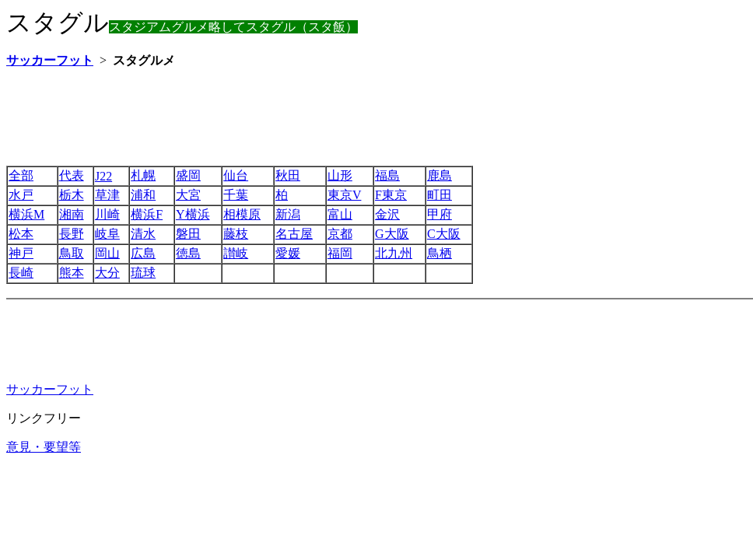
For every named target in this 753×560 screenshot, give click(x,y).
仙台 (236, 175)
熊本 (72, 273)
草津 (107, 195)
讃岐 (236, 253)
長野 (72, 234)
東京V (345, 195)
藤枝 (236, 234)
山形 (340, 175)
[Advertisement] (289, 117)
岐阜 (107, 234)
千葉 (236, 195)
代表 (72, 175)
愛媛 (288, 253)
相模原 (242, 214)
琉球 (143, 273)
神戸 (21, 253)
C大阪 (444, 234)
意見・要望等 (44, 447)
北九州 (394, 253)
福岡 (340, 253)
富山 (340, 214)
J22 (103, 176)
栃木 (72, 195)
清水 (143, 234)
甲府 (440, 214)
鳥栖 (440, 253)
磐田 (188, 234)
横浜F (147, 214)
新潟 (288, 214)
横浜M (26, 214)
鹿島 (440, 175)
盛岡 (188, 175)
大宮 (188, 195)
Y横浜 (193, 214)
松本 (21, 234)
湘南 (72, 214)
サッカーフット (50, 389)
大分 (107, 273)
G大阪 (392, 234)
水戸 (21, 195)
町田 (440, 195)
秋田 (288, 175)
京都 (340, 234)
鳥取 (72, 253)
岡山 (107, 253)
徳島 (188, 253)
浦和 (143, 195)
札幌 (143, 175)
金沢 (387, 214)
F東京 (391, 195)
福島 (387, 175)
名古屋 (294, 234)
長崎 (21, 273)
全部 (21, 175)
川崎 (107, 214)
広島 (143, 253)
